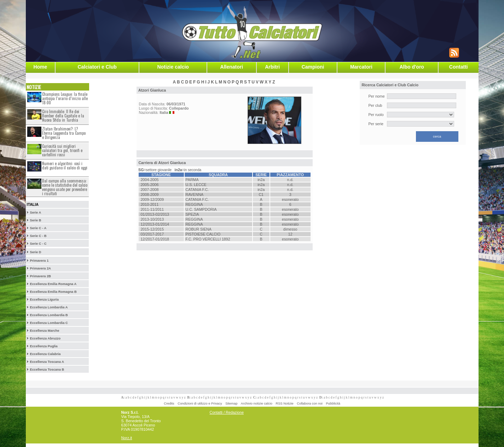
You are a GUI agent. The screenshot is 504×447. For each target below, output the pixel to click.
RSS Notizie (285, 404)
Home (40, 67)
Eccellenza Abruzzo (45, 338)
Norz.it (127, 438)
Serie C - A (38, 228)
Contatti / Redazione (227, 412)
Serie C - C (38, 244)
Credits (169, 404)
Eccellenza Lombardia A (49, 307)
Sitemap (231, 404)
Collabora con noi (310, 404)
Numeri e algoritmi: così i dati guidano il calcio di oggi (65, 166)
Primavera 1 (39, 261)
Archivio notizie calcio (257, 404)
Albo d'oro (412, 67)
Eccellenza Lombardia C (49, 323)
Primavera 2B (40, 276)
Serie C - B (38, 236)
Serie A (35, 213)
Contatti (459, 67)
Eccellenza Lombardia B (49, 315)
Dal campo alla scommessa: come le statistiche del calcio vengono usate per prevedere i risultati (65, 187)
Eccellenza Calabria (45, 354)
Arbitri (272, 67)
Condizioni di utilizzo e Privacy (200, 404)
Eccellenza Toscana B (47, 370)
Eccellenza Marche (44, 331)
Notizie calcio (173, 67)
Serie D (35, 252)
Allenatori (232, 67)
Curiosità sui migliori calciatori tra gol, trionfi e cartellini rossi (62, 150)
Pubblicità (333, 404)
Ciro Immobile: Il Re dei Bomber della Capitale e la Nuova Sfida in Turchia (63, 116)
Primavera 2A (40, 268)
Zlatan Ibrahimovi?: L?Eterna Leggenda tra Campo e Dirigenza (64, 133)
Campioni (313, 67)
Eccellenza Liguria (44, 300)
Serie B (35, 220)
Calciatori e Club (97, 67)
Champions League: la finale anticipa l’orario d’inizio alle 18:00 (65, 98)
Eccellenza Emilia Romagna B (53, 292)
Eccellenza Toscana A (47, 362)
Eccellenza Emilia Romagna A (53, 284)
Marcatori (361, 67)
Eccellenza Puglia (44, 346)
